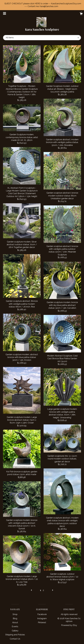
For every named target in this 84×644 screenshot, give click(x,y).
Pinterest (42, 622)
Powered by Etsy (69, 625)
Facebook (42, 614)
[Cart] (81, 14)
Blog (15, 618)
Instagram (42, 618)
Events (15, 627)
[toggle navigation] (5, 13)
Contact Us (15, 639)
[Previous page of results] (32, 590)
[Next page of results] (53, 590)
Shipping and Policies (15, 635)
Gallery (15, 631)
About (15, 622)
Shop (15, 614)
